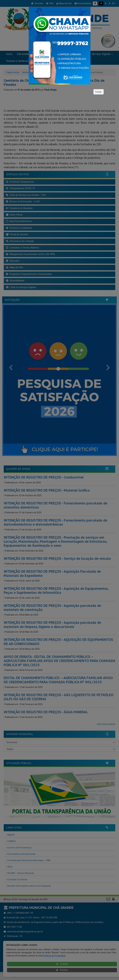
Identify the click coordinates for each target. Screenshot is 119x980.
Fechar (99, 92)
